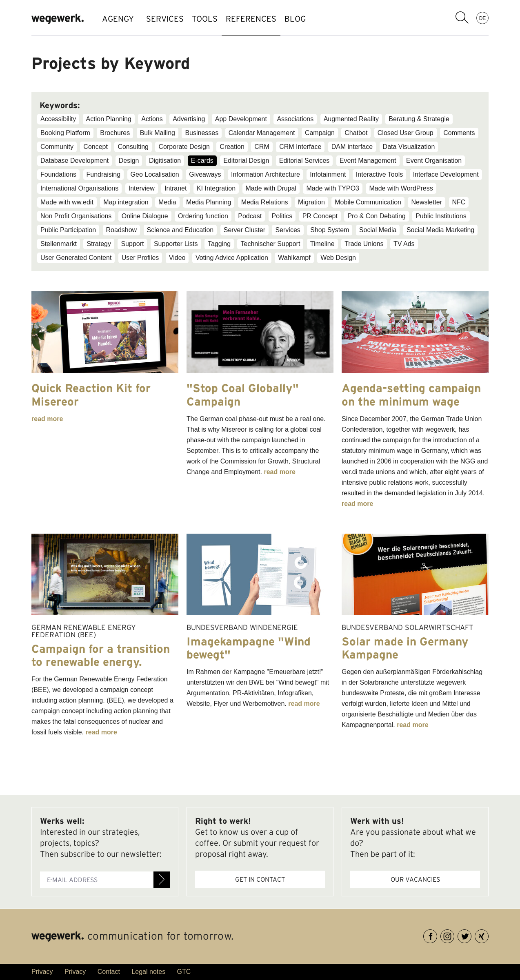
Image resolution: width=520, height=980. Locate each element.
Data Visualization (409, 147)
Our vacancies (415, 879)
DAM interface (352, 147)
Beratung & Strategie (419, 119)
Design (129, 161)
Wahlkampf (294, 258)
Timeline (322, 244)
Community (57, 147)
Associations (295, 119)
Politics (282, 216)
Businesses (202, 133)
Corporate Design (184, 147)
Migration (311, 202)
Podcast (250, 216)
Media (167, 202)
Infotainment (328, 174)
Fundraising (104, 174)
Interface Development (446, 174)
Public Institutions (441, 216)
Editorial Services (304, 161)
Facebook (437, 935)
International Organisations (79, 188)
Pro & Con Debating (376, 216)
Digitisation (165, 161)
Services (288, 230)
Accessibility (58, 119)
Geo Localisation (155, 174)
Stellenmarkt (59, 244)
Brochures (115, 133)
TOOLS (217, 19)
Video (177, 258)
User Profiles (140, 258)
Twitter (471, 935)
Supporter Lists (176, 244)
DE (483, 18)
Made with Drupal (271, 188)
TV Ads (404, 244)
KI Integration (216, 188)
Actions (152, 119)
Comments (459, 133)
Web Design (338, 258)
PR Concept (320, 216)
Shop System (330, 230)
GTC (184, 972)
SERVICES (169, 19)
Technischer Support (270, 244)
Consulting (133, 147)
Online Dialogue (145, 216)
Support (132, 244)
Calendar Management (262, 133)
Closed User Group (406, 133)
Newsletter (427, 202)
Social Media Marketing (440, 230)
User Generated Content (76, 258)
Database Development (74, 161)
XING (488, 935)
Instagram (454, 935)
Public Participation (68, 230)
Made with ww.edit (67, 202)
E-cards (202, 161)
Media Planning (209, 202)
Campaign (320, 133)
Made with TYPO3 (333, 188)
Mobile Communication (368, 202)
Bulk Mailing (158, 133)
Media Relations (265, 202)
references (271, 19)
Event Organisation (434, 161)
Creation (232, 147)
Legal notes (148, 972)
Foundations (58, 174)
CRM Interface (300, 147)
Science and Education (180, 230)
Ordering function (203, 216)
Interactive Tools (379, 174)
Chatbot (356, 133)
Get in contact (260, 879)
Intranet (176, 188)
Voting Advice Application (232, 258)
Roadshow (122, 230)
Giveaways (205, 174)
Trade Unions (364, 244)
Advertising (189, 119)
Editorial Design (246, 161)
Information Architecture (266, 174)
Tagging (219, 244)
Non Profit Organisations (76, 216)
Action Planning (109, 119)
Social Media (378, 230)
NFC (459, 202)
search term (462, 18)
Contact (109, 972)
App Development (241, 119)
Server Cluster (244, 230)
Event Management (368, 161)
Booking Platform (65, 133)
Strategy (99, 244)
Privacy (42, 972)
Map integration (126, 202)
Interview (142, 188)
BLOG (324, 19)
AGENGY (118, 19)
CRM (262, 147)
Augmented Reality (351, 119)
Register (162, 880)
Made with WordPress (401, 188)
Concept (96, 147)
